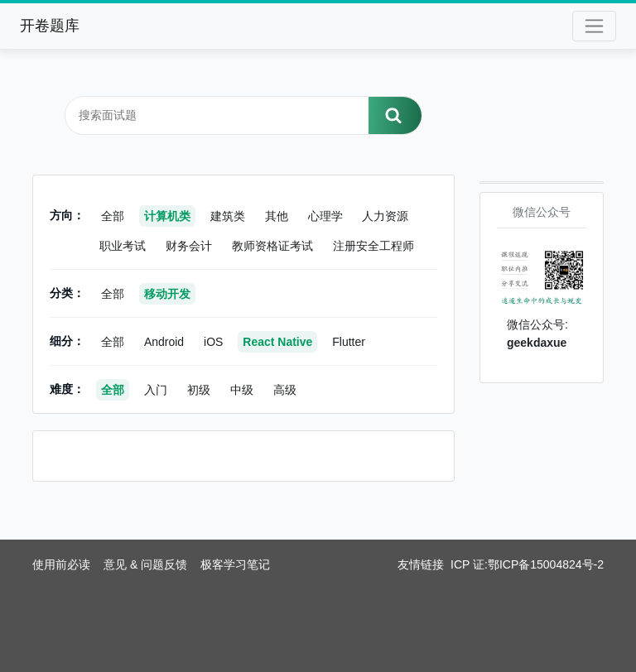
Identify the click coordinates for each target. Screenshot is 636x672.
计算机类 (167, 216)
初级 (199, 390)
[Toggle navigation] (594, 26)
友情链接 (421, 564)
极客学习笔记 (235, 564)
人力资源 (385, 216)
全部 (113, 216)
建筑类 (228, 216)
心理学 (325, 216)
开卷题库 (50, 26)
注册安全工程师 (373, 246)
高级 (285, 390)
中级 (242, 390)
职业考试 (123, 246)
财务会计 (189, 246)
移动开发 (167, 294)
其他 (277, 216)
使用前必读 (61, 564)
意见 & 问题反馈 (145, 564)
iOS (213, 342)
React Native (277, 342)
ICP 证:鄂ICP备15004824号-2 (527, 564)
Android (164, 342)
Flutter (349, 342)
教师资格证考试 (272, 246)
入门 (156, 390)
